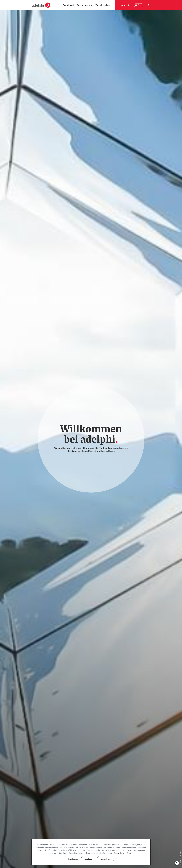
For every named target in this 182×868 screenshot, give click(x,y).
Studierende (128, 829)
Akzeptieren (105, 859)
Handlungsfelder (13, 105)
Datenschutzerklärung (123, 853)
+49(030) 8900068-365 (106, 788)
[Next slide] (157, 413)
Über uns (35, 821)
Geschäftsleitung (38, 825)
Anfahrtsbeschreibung (41, 795)
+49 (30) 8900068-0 (105, 598)
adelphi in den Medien (101, 833)
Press (95, 837)
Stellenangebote (130, 833)
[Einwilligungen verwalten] (177, 863)
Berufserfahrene (130, 821)
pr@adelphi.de (102, 621)
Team (34, 829)
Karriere (10, 127)
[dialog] (91, 852)
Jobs (125, 837)
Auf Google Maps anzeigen (42, 801)
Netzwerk (35, 837)
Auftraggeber (37, 833)
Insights (96, 825)
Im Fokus (10, 112)
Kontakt (10, 132)
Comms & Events (69, 837)
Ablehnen (88, 859)
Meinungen (11, 117)
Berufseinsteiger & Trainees (134, 825)
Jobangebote (111, 547)
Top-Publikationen (101, 375)
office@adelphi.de (104, 602)
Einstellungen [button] (73, 859)
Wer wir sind (68, 5)
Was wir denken (103, 5)
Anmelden (135, 662)
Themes (65, 825)
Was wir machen (85, 5)
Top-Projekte (79, 375)
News (9, 122)
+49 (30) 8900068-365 (106, 617)
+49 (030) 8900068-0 (74, 788)
